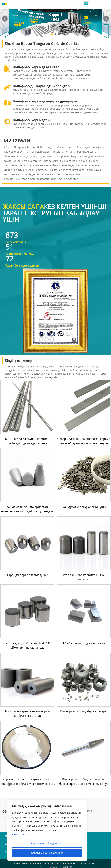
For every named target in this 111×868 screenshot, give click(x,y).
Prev (5, 19)
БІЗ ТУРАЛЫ (17, 140)
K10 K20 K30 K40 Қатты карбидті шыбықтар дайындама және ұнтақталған (27, 443)
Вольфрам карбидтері (32, 120)
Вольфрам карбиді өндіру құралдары (45, 101)
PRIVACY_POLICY (22, 834)
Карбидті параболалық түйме (27, 575)
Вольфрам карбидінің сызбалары (84, 711)
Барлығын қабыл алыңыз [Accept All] (47, 853)
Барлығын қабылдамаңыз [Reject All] (47, 843)
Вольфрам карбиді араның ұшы (84, 507)
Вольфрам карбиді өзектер (36, 67)
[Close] (83, 803)
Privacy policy (88, 863)
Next (106, 19)
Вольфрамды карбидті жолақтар (41, 86)
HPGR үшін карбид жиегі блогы (84, 643)
